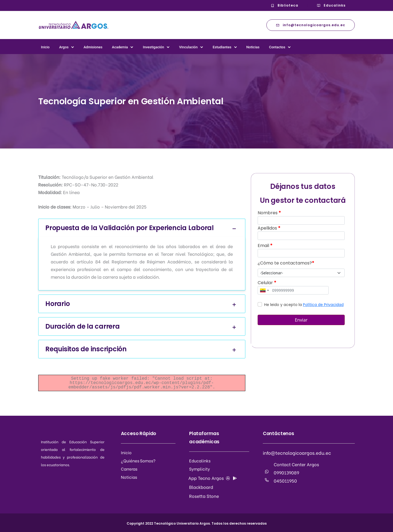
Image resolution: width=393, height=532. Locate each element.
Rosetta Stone (204, 496)
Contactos (277, 47)
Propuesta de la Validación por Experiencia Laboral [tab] (142, 228)
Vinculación (188, 47)
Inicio (45, 47)
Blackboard (201, 487)
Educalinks (331, 5)
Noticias (253, 47)
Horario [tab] (142, 304)
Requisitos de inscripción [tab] (142, 349)
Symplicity (200, 469)
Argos (64, 47)
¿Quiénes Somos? (138, 460)
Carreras (129, 469)
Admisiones (93, 47)
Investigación (153, 47)
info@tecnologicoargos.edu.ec (311, 25)
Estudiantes (222, 47)
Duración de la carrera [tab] (142, 327)
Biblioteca (285, 5)
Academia (120, 47)
